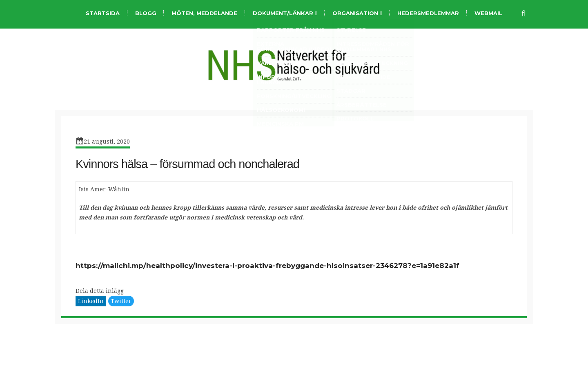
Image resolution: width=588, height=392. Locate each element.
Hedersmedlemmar (428, 13)
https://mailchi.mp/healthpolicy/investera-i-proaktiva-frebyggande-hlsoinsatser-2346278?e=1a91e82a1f (267, 266)
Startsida (103, 13)
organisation (355, 13)
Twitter (121, 301)
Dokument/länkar (283, 13)
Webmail (488, 13)
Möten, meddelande (204, 13)
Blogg (146, 13)
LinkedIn (91, 301)
